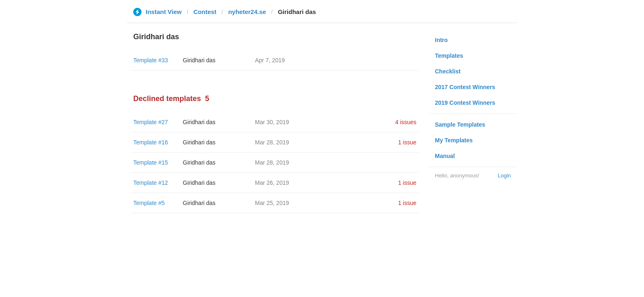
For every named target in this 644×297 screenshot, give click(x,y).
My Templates (454, 140)
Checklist (448, 71)
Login (504, 176)
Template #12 (151, 183)
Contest (205, 12)
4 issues (406, 122)
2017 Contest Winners (465, 87)
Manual (445, 156)
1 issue (407, 142)
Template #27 (151, 122)
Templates (449, 56)
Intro (441, 40)
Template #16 (151, 142)
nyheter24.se (247, 12)
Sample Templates (460, 125)
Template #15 (151, 163)
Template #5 (149, 203)
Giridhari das (199, 60)
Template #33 (151, 60)
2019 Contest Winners (465, 103)
